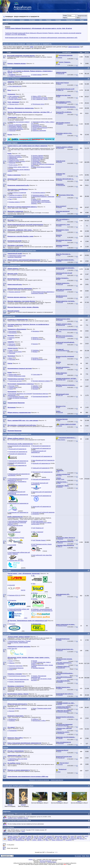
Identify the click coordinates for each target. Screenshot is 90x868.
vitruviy (60, 751)
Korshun (60, 162)
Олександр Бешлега (63, 708)
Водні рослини (8, 217)
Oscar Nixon (61, 148)
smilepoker (28, 839)
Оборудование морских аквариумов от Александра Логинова (43, 293)
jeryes (72, 838)
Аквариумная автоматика (16, 129)
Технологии (12, 131)
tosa (35, 836)
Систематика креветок (39, 193)
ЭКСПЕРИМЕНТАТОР (64, 351)
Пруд (5, 416)
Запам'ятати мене (82, 16)
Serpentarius (61, 733)
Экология (12, 711)
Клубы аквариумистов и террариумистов (17, 434)
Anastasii (60, 344)
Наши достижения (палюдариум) (18, 398)
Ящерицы (35, 338)
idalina (29, 836)
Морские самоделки (15, 292)
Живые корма (13, 375)
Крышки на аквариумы (15, 125)
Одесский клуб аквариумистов (41, 479)
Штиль (40, 839)
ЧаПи (41, 20)
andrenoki (49, 836)
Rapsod (60, 175)
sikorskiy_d (40, 840)
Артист (58, 839)
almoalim (36, 838)
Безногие (35, 344)
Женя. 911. (80, 838)
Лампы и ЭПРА (37, 96)
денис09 (79, 836)
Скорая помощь (37, 75)
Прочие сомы (36, 160)
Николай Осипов (20, 840)
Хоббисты (35, 719)
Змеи (10, 339)
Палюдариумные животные (40, 394)
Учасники (49, 20)
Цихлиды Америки (38, 156)
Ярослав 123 (61, 758)
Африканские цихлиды (15, 157)
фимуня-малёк (58, 836)
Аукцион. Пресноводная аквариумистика (39, 677)
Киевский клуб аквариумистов (17, 463)
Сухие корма (36, 375)
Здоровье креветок (14, 202)
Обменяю (12, 663)
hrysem (60, 475)
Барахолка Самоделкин (39, 131)
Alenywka (82, 839)
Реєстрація (32, 20)
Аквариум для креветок (16, 195)
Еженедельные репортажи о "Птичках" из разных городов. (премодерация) (19, 642)
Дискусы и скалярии (15, 156)
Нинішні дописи (71, 20)
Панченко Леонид (62, 626)
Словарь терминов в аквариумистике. (20, 76)
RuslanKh (60, 695)
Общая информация (10, 699)
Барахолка (7, 634)
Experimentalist (73, 839)
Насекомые (36, 387)
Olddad (60, 640)
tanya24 (60, 704)
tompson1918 (59, 840)
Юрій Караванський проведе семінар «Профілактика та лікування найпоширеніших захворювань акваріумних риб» (41, 38)
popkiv (59, 108)
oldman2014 (61, 664)
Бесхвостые (12, 345)
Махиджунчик (61, 325)
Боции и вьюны (13, 165)
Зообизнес (12, 721)
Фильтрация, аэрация (15, 126)
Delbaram (10, 836)
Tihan (59, 236)
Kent (59, 279)
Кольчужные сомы (38, 158)
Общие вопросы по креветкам (17, 193)
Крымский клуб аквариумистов (41, 463)
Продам (35, 661)
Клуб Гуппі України (38, 521)
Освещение (36, 125)
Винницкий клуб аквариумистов (41, 446)
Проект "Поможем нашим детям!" (42, 708)
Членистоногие (13, 387)
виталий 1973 (61, 668)
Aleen (47, 840)
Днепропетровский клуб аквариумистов (39, 452)
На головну (78, 856)
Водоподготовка (37, 126)
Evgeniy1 (15, 836)
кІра (59, 212)
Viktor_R (60, 547)
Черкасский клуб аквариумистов (42, 507)
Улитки (11, 389)
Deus (59, 255)
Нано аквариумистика (15, 86)
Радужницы (36, 161)
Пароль (65, 18)
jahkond (10, 805)
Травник (60, 426)
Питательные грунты (38, 104)
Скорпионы (36, 350)
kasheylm (60, 487)
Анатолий (60, 284)
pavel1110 (29, 838)
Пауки (11, 350)
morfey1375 (61, 291)
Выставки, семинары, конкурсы (18, 708)
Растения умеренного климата (41, 381)
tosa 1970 (41, 836)
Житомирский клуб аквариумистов (42, 456)
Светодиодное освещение (40, 98)
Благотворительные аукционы (17, 676)
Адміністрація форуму (57, 780)
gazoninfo (60, 650)
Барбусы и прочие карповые (17, 161)
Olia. (58, 838)
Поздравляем (13, 731)
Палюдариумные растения (17, 397)
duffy (59, 97)
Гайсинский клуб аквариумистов (42, 448)
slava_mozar (61, 479)
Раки (10, 199)
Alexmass (60, 764)
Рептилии (12, 386)
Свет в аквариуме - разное (40, 99)
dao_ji (52, 839)
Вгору (88, 856)
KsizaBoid (10, 818)
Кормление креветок (38, 195)
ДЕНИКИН (20, 818)
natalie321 (60, 124)
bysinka (41, 838)
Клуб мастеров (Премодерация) (18, 521)
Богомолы (35, 358)
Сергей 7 (34, 840)
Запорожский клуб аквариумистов (19, 461)
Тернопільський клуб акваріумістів (42, 492)
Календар (58, 20)
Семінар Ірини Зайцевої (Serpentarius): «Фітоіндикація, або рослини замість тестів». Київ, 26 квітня (38, 28)
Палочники (12, 353)
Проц (59, 197)
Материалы (36, 331)
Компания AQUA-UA (15, 595)
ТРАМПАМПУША (62, 103)
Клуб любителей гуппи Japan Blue (42, 555)
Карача (60, 729)
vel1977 (86, 836)
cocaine (72, 836)
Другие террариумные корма (17, 376)
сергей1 (60, 274)
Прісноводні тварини (10, 143)
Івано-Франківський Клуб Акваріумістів (43, 460)
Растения (35, 389)
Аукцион (22, 20)
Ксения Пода (22, 838)
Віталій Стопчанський (45, 861)
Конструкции (13, 331)
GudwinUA (61, 113)
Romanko (60, 320)
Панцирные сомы (14, 160)
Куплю (11, 661)
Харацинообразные (38, 157)
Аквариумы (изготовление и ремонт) (19, 122)
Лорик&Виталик (50, 838)
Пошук (82, 20)
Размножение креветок (15, 197)
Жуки (10, 358)
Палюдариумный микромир (40, 397)
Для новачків (8, 68)
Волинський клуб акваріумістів (18, 449)
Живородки (12, 163)
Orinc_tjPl (60, 395)
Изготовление (13, 333)
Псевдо (65, 15)
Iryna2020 (15, 839)
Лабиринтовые (13, 158)
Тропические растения (15, 381)
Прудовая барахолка (38, 668)
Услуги (11, 669)
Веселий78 (13, 838)
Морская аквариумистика (12, 265)
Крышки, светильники (15, 99)
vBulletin (31, 859)
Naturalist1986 (61, 185)
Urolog (64, 839)
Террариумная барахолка (16, 668)
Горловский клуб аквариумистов (18, 452)
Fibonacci (10, 840)
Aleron (59, 84)
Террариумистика (9, 316)
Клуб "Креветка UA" (38, 528)
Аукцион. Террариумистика (17, 682)
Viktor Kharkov (61, 440)
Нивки (46, 839)
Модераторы (13, 719)
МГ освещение (13, 98)
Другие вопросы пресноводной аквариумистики (20, 251)
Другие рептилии (37, 339)
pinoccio (60, 386)
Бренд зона (7, 571)
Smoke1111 (69, 840)
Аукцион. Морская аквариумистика (19, 679)
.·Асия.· (60, 331)
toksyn (59, 221)
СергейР (60, 247)
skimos (60, 660)
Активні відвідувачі (8, 814)
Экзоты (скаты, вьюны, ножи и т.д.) (19, 167)
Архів (84, 856)
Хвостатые (12, 344)
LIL (34, 839)
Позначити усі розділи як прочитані (39, 780)
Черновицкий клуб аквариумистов (19, 512)
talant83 (10, 839)
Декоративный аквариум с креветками (43, 197)
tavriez (23, 831)
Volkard (53, 840)
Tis (59, 472)
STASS (60, 226)
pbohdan (60, 180)
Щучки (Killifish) (37, 163)
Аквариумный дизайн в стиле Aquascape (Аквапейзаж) (17, 256)
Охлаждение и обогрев (15, 128)
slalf (59, 64)
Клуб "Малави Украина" (39, 540)
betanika (60, 58)
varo (59, 358)
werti (28, 840)
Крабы (34, 199)
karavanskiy (61, 743)
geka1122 (60, 543)
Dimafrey (20, 839)
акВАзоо (60, 688)
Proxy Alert (43, 862)
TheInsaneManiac (52, 862)
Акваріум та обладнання (11, 79)
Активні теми (9, 20)
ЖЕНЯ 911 (65, 838)
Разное (35, 129)
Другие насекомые (38, 359)
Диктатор (26, 818)
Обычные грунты (14, 104)
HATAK (60, 231)
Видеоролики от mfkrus (39, 721)
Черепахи (12, 338)
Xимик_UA (61, 90)
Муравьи (35, 352)
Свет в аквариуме (14, 96)
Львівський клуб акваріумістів (41, 468)
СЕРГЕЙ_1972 (62, 380)
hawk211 (65, 836)
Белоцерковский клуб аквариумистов (19, 446)
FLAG (59, 674)
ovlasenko (60, 297)
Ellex (59, 420)
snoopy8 (23, 836)
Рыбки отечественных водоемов (42, 167)
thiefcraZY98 (61, 74)
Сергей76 (60, 682)
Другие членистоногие (15, 352)
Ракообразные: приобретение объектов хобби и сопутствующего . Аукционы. (41, 202)
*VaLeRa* (60, 738)
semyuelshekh (61, 337)
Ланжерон (60, 539)
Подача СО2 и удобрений (40, 128)
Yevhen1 (60, 134)
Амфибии (35, 386)
